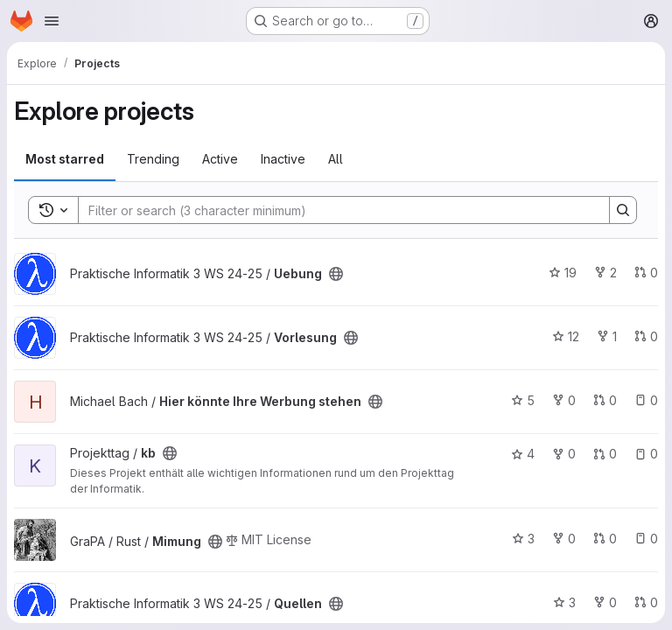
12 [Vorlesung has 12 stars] (566, 336)
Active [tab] (220, 159)
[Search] (335, 210)
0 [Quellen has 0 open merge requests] (646, 602)
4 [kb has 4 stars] (523, 454)
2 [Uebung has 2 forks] (605, 273)
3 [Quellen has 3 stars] (564, 602)
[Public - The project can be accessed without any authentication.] (336, 274)
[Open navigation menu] (52, 21)
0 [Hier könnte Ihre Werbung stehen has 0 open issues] (646, 400)
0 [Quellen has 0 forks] (605, 602)
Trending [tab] (153, 159)
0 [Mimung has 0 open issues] (646, 539)
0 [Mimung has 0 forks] (564, 539)
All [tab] (336, 159)
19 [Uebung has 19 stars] (563, 273)
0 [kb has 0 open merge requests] (605, 454)
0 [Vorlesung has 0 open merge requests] (646, 336)
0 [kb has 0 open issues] (646, 454)
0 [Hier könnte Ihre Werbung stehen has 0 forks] (564, 400)
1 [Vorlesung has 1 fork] (607, 336)
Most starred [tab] (65, 159)
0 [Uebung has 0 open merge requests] (646, 273)
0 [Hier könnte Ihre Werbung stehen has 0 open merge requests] (605, 400)
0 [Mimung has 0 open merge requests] (605, 539)
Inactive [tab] (283, 159)
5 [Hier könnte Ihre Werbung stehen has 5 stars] (523, 400)
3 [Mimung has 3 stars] (523, 539)
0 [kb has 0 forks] (564, 454)
